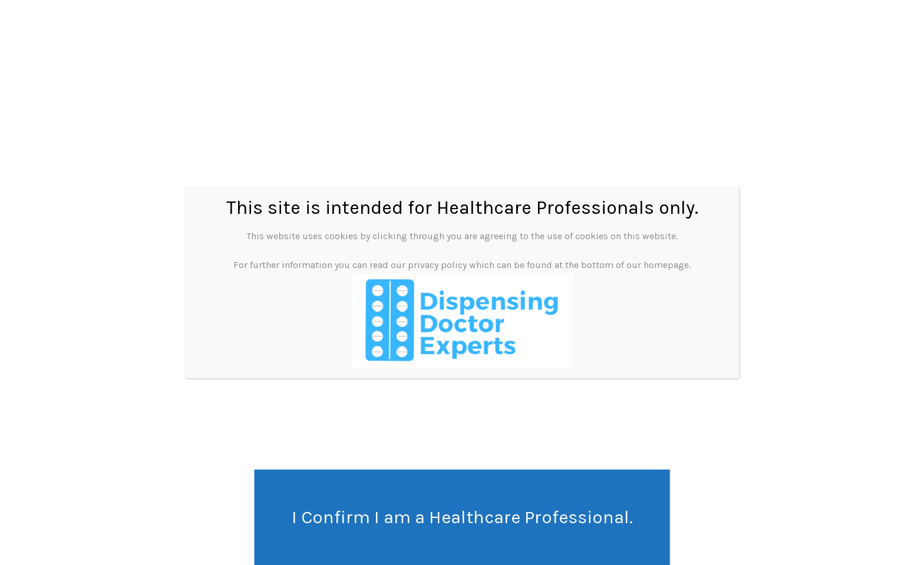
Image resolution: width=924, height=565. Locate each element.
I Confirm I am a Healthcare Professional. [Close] (462, 517)
